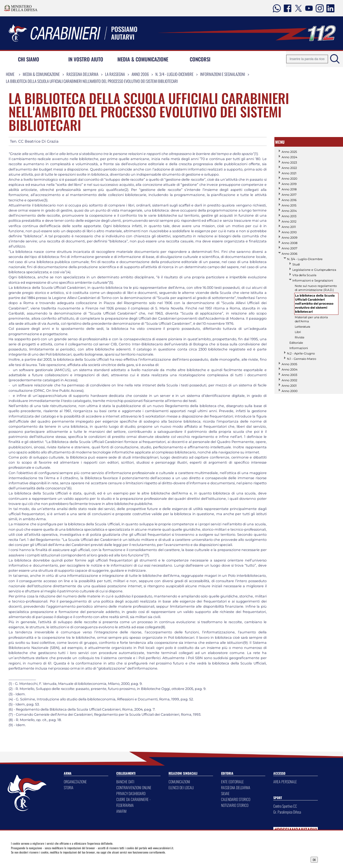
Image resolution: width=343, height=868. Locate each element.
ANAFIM (121, 811)
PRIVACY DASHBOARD (131, 793)
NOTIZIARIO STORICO (235, 805)
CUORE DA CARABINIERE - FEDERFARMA (133, 802)
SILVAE (225, 793)
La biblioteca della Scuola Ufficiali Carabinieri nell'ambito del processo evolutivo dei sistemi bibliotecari (92, 81)
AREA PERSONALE (285, 782)
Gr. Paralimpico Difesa (287, 812)
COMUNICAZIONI (179, 782)
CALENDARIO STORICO (236, 799)
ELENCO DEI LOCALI (181, 787)
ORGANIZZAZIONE (75, 782)
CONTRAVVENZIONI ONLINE (134, 787)
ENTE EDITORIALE (232, 782)
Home (10, 74)
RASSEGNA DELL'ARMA (236, 787)
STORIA (69, 787)
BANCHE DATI (125, 782)
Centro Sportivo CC (285, 806)
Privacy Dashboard (47, 859)
